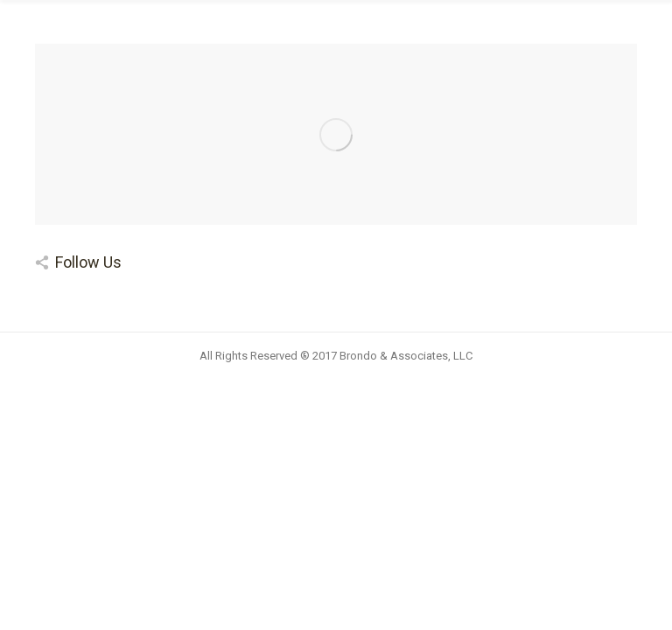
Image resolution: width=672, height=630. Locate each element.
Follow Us (88, 262)
